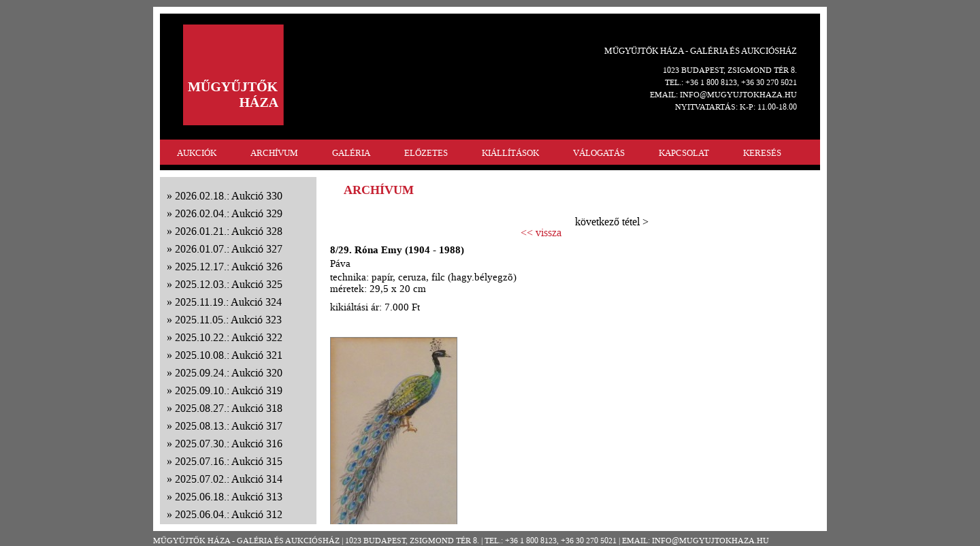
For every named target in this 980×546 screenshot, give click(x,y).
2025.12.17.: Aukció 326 (229, 267)
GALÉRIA (351, 153)
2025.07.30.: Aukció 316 (229, 444)
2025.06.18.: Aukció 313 (229, 497)
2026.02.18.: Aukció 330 (229, 196)
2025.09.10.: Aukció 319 (229, 390)
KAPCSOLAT (684, 153)
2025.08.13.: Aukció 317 (229, 426)
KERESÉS (762, 153)
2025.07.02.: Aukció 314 (229, 479)
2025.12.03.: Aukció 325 (229, 284)
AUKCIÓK (197, 153)
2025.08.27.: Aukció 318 (229, 408)
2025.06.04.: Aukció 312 (229, 514)
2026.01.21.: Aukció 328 (229, 231)
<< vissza (541, 233)
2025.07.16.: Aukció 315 (229, 461)
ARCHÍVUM (274, 153)
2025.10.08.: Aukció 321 (229, 355)
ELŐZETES (426, 153)
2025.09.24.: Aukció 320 (229, 373)
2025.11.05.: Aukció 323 (228, 320)
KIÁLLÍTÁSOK (510, 153)
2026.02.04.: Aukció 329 (229, 213)
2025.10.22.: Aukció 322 (229, 337)
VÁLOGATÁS (599, 153)
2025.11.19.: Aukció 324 (228, 302)
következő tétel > (612, 222)
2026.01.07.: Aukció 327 (229, 249)
